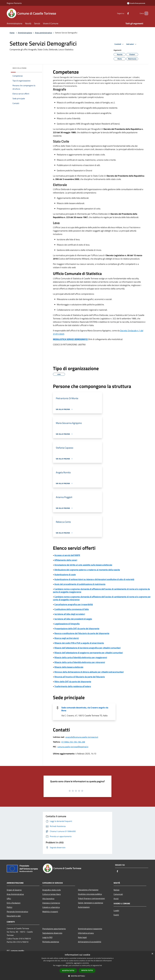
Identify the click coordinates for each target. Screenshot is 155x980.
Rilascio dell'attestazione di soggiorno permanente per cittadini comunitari (89, 653)
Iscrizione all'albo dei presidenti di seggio (73, 619)
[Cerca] (145, 13)
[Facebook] (124, 13)
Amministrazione (25, 33)
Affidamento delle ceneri (66, 560)
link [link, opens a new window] (101, 965)
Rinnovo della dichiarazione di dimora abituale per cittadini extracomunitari (89, 672)
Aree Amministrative (15, 894)
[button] (77, 976)
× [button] (152, 954)
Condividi (119, 44)
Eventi (116, 915)
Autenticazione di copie (65, 574)
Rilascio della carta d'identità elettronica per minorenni (80, 662)
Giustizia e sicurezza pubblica (90, 894)
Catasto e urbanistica (51, 907)
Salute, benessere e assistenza (90, 903)
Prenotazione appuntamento (54, 929)
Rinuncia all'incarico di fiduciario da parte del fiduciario (80, 677)
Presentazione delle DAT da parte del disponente (77, 628)
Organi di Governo (14, 890)
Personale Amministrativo (17, 912)
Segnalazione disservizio (52, 933)
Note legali (82, 937)
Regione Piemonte (14, 3)
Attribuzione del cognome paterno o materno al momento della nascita (87, 570)
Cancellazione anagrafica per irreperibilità (74, 604)
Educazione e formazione (88, 890)
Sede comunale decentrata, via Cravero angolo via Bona (85, 709)
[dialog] (77, 966)
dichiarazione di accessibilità (90, 942)
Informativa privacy (86, 933)
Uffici (9, 899)
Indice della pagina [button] (19, 68)
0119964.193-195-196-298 (73, 742)
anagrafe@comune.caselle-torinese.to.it (82, 737)
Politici (10, 907)
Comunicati (118, 894)
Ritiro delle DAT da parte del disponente (73, 682)
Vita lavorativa (48, 899)
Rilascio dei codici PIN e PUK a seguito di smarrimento (79, 643)
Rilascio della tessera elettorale (69, 667)
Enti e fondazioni (14, 903)
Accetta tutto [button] (68, 971)
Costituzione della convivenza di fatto (72, 609)
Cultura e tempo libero (52, 894)
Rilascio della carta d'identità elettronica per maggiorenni (81, 657)
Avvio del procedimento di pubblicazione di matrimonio (80, 584)
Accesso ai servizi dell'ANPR (67, 555)
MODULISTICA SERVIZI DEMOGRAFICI (70, 339)
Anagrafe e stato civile (52, 890)
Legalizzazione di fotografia (67, 624)
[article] (99, 82)
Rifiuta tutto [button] (87, 970)
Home (12, 33)
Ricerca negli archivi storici (67, 638)
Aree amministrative (44, 33)
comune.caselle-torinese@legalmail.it (73, 747)
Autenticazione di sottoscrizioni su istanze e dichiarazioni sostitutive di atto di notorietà (94, 579)
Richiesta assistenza (51, 942)
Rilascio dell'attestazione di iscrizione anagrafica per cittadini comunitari (87, 648)
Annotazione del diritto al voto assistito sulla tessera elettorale (83, 565)
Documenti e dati (14, 916)
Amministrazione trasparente (90, 929)
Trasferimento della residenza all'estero (73, 686)
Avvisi (116, 899)
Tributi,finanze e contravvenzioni (91, 898)
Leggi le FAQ (47, 937)
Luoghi (116, 910)
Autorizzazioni (84, 907)
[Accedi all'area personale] (136, 3)
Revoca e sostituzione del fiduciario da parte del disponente (82, 633)
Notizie (116, 890)
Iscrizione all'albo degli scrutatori (70, 614)
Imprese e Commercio (51, 903)
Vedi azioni (132, 44)
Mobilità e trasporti (50, 912)
